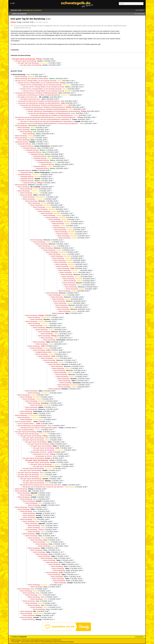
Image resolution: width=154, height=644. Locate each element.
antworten (15, 50)
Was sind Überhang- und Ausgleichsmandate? (32, 426)
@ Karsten (45, 22)
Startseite (14, 10)
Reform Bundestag (19, 74)
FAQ (20, 10)
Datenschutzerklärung (60, 642)
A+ (14, 3)
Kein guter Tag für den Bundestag (26, 61)
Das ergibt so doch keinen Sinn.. (28, 97)
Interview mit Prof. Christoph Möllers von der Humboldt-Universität (36, 81)
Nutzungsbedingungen (47, 642)
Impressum (37, 642)
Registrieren (142, 10)
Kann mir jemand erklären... (24, 422)
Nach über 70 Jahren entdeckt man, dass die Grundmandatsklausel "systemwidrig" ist (44, 119)
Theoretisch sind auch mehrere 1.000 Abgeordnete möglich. (39, 428)
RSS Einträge (15, 642)
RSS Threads (24, 642)
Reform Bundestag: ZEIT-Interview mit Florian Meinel (32, 79)
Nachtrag (56, 226)
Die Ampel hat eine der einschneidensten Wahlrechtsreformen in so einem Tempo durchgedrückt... (46, 117)
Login (137, 10)
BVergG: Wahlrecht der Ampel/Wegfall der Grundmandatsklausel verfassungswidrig (54, 111)
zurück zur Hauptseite (19, 14)
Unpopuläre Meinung (22, 142)
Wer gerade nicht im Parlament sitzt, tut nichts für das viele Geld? (41, 485)
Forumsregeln (70, 642)
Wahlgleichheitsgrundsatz (44, 352)
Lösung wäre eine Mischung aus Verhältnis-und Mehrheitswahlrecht (36, 93)
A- (11, 3)
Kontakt (31, 642)
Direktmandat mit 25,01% (38, 452)
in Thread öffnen (140, 14)
